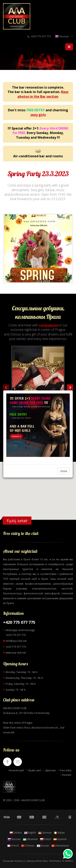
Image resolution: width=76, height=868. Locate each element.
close (64, 471)
